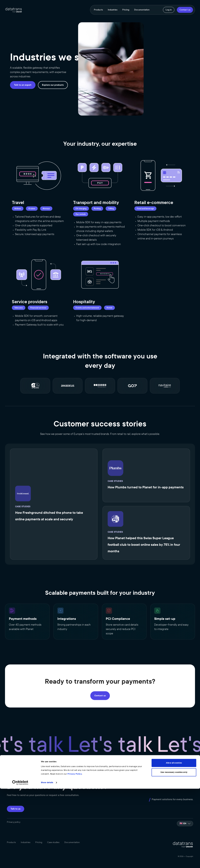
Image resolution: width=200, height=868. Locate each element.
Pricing (126, 10)
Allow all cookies (174, 842)
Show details (47, 862)
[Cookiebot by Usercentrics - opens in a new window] (20, 862)
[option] (185, 821)
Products (98, 10)
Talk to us (16, 806)
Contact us (185, 10)
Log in (169, 10)
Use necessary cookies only (174, 851)
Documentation (142, 10)
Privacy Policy (75, 853)
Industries (113, 10)
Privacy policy (14, 820)
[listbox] (185, 821)
